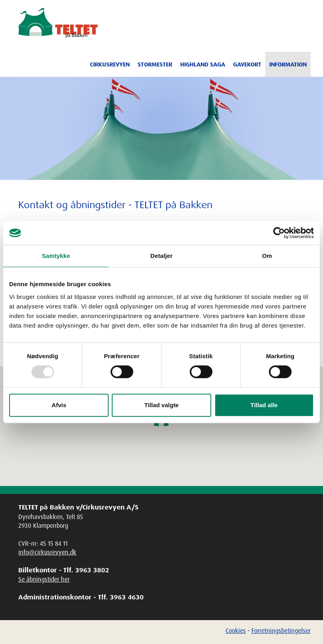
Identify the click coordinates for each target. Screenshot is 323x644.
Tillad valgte (161, 405)
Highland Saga (203, 64)
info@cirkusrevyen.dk (47, 552)
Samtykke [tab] (56, 256)
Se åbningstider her (44, 579)
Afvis (59, 405)
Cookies (236, 630)
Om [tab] (267, 256)
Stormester (155, 64)
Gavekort (247, 64)
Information (288, 64)
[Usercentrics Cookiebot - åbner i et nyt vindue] (279, 233)
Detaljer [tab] (161, 256)
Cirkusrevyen (110, 64)
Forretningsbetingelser (281, 630)
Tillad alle (264, 405)
